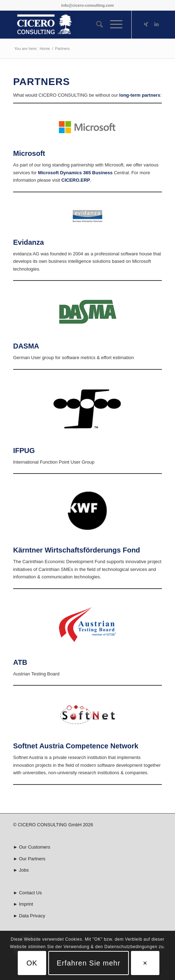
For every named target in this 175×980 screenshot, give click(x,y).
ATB (20, 662)
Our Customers (34, 847)
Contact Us (30, 893)
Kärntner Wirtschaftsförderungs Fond (77, 550)
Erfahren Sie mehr (89, 963)
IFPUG (24, 451)
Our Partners (32, 859)
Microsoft (29, 153)
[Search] (96, 24)
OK (32, 963)
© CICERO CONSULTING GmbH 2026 (53, 825)
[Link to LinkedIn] (157, 24)
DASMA (26, 346)
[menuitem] (96, 24)
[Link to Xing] (146, 24)
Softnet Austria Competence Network (76, 746)
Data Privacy (32, 916)
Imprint (26, 904)
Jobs (24, 870)
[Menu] (113, 24)
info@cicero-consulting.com (87, 5)
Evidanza (29, 242)
